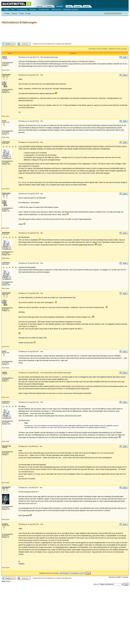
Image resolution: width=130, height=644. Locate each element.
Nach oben (6, 70)
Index (7, 14)
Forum (69, 6)
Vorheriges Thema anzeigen (98, 49)
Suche (14, 14)
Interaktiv (60, 6)
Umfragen (33, 9)
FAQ (21, 14)
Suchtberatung (22, 9)
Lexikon (78, 6)
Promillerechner (44, 9)
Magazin (49, 6)
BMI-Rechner (56, 9)
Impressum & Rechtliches (113, 13)
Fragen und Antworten (64, 44)
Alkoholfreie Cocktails (70, 9)
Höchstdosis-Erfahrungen (19, 22)
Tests (13, 9)
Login (28, 14)
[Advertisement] (48, 33)
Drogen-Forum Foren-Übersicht (43, 44)
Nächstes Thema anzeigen (118, 49)
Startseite (40, 6)
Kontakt (87, 6)
